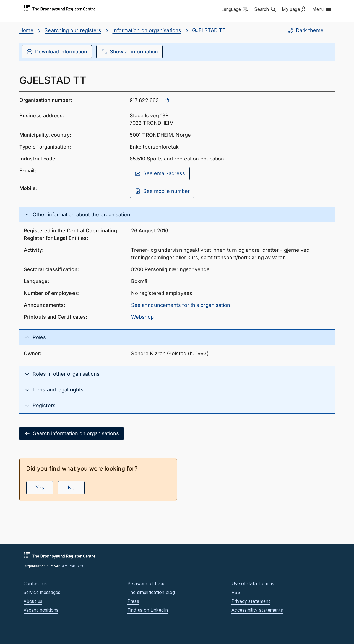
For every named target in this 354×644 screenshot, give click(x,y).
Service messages (42, 592)
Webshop (143, 317)
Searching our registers (73, 30)
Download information (57, 52)
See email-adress (160, 173)
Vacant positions (41, 610)
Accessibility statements (257, 610)
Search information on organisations (71, 433)
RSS (236, 592)
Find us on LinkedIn (148, 610)
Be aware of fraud (147, 583)
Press (133, 601)
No (71, 488)
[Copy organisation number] (167, 101)
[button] (235, 10)
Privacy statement (251, 601)
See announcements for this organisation (181, 305)
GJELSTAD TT (209, 30)
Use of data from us (253, 583)
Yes (40, 488)
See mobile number (162, 191)
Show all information (129, 52)
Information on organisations (147, 30)
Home (26, 30)
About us (33, 601)
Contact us (35, 583)
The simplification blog (151, 592)
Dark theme (305, 30)
